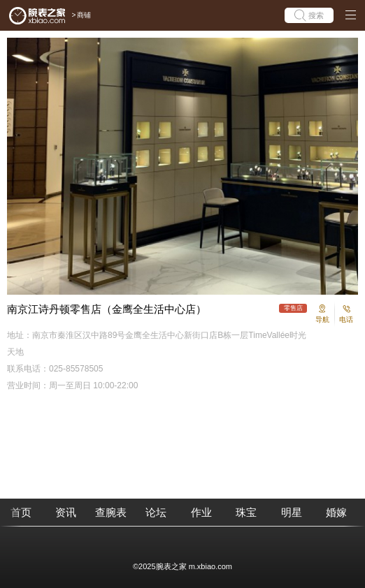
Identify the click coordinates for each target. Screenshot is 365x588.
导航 (322, 319)
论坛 (156, 512)
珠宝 (246, 512)
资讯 (66, 512)
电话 (346, 319)
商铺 (84, 15)
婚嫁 (336, 512)
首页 (21, 512)
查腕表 (111, 512)
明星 (292, 512)
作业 (201, 512)
